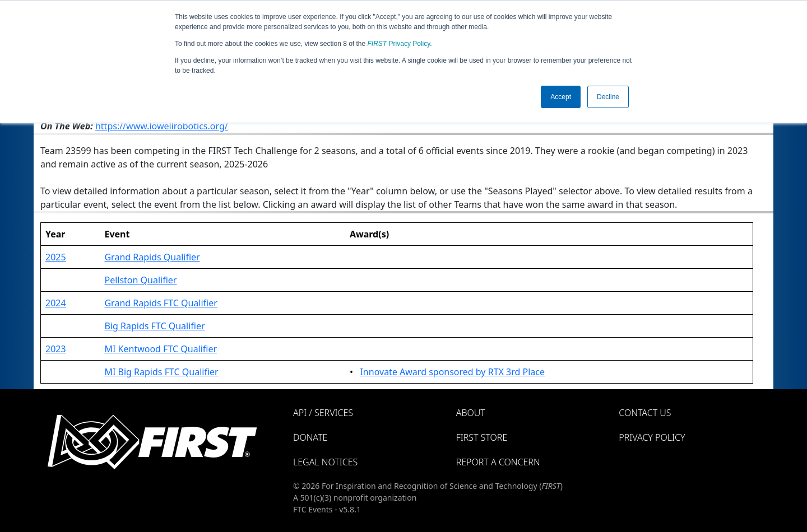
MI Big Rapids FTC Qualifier (161, 372)
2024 (56, 303)
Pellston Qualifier (140, 280)
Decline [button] (608, 97)
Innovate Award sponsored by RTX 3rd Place (452, 372)
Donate (310, 437)
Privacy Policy (399, 44)
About (471, 413)
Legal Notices (325, 462)
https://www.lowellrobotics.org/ (162, 126)
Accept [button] (561, 97)
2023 (56, 349)
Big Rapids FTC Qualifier (154, 326)
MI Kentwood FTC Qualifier (161, 349)
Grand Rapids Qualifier (152, 257)
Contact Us (645, 413)
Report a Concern (498, 462)
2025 (56, 257)
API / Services (323, 413)
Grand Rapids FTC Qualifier (161, 303)
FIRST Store (482, 437)
